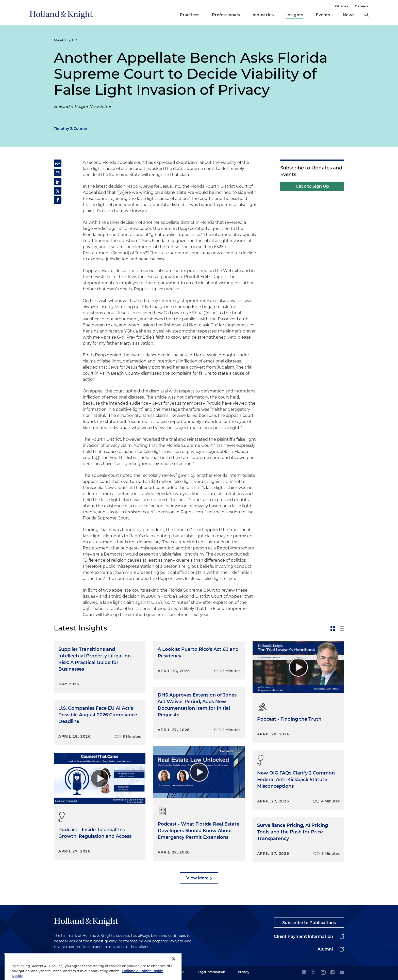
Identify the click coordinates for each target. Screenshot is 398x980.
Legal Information (211, 972)
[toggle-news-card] (333, 628)
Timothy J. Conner (71, 129)
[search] (367, 15)
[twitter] (313, 973)
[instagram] (323, 973)
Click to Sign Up (312, 186)
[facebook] (333, 973)
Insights (295, 15)
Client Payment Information (303, 936)
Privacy (244, 972)
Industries (263, 15)
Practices (189, 15)
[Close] (174, 973)
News (349, 15)
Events (323, 15)
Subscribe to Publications (309, 923)
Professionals (226, 15)
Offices (342, 6)
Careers (362, 6)
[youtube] (342, 973)
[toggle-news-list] (342, 628)
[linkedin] (304, 973)
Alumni (325, 949)
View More (197, 878)
